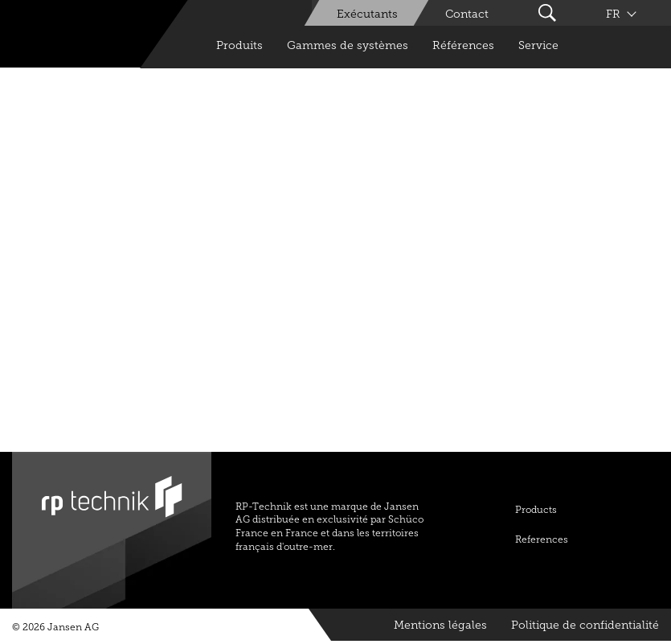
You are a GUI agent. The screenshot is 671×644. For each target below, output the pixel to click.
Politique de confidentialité (585, 625)
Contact (467, 14)
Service (538, 45)
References (542, 539)
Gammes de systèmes (348, 45)
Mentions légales (440, 625)
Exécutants (367, 14)
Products (536, 510)
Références (463, 45)
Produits (239, 45)
